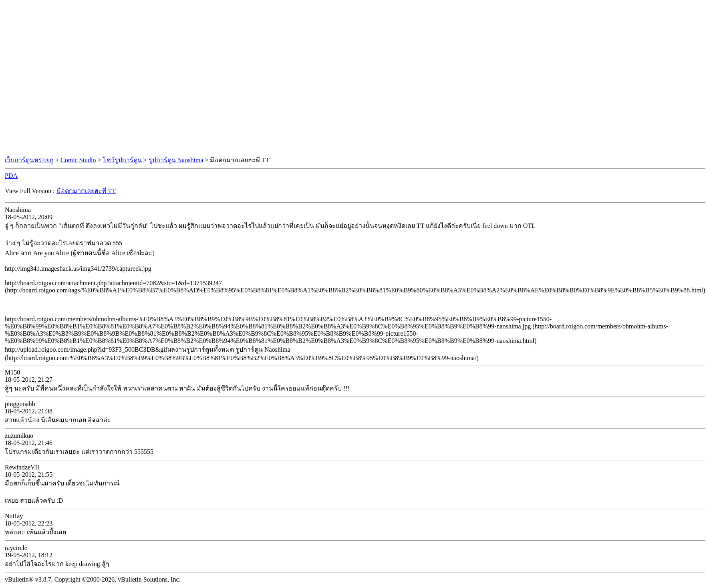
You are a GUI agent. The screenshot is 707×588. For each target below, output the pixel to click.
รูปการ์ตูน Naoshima (176, 160)
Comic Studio (78, 160)
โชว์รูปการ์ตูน (122, 160)
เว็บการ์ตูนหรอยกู (29, 160)
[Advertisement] (75, 78)
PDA (11, 176)
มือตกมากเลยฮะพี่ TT (86, 191)
